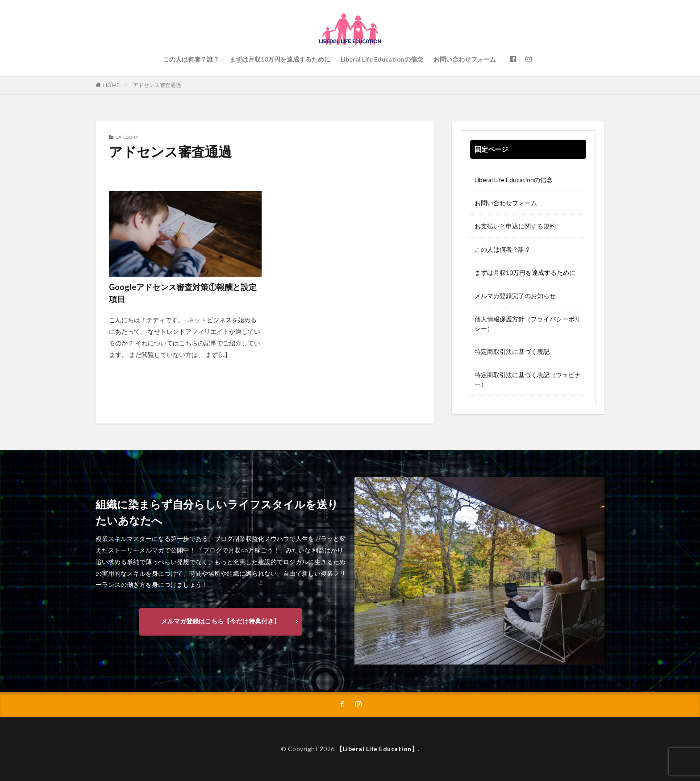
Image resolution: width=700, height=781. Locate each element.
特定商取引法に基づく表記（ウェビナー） (528, 379)
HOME (111, 85)
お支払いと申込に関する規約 (515, 226)
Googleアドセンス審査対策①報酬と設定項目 (183, 293)
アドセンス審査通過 (157, 85)
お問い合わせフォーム (465, 59)
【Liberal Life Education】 (377, 749)
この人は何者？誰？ (191, 59)
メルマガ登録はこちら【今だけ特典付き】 (221, 621)
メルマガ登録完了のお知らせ (515, 296)
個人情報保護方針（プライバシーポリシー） (528, 324)
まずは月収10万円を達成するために (280, 59)
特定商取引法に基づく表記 (512, 351)
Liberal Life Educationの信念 (382, 59)
